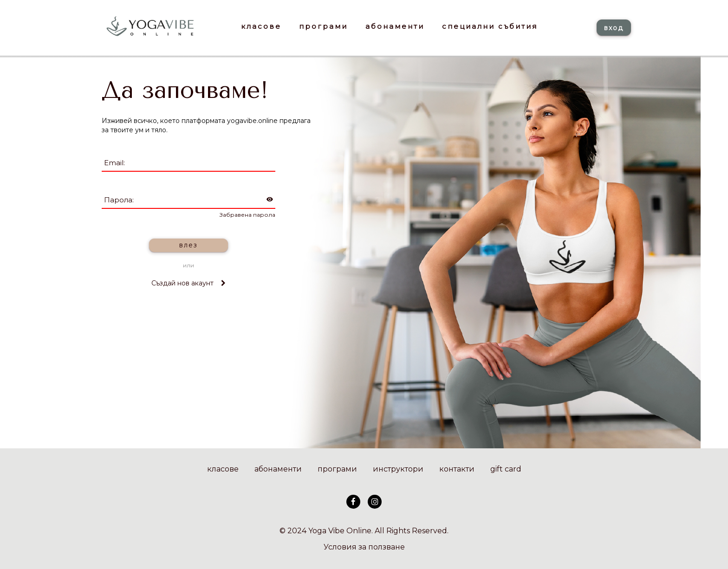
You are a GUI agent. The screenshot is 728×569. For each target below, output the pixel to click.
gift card (506, 469)
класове (223, 469)
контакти (457, 469)
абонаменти (278, 469)
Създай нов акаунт (188, 283)
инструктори (398, 469)
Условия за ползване (364, 547)
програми (337, 469)
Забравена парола (247, 215)
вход (614, 28)
